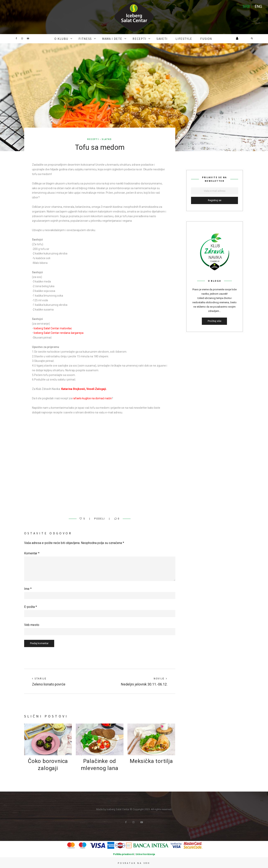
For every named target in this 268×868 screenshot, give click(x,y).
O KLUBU (70, 38)
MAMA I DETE (115, 38)
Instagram (22, 38)
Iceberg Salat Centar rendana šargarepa (59, 332)
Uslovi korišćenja (145, 854)
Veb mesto (32, 624)
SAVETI (159, 38)
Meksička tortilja (151, 761)
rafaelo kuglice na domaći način (92, 398)
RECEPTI (139, 38)
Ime (28, 588)
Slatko (107, 139)
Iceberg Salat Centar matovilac (53, 328)
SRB (246, 7)
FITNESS (91, 38)
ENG (258, 7)
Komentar (32, 553)
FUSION (197, 38)
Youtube (28, 38)
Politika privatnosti (123, 854)
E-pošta (31, 606)
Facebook (16, 38)
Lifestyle (178, 38)
